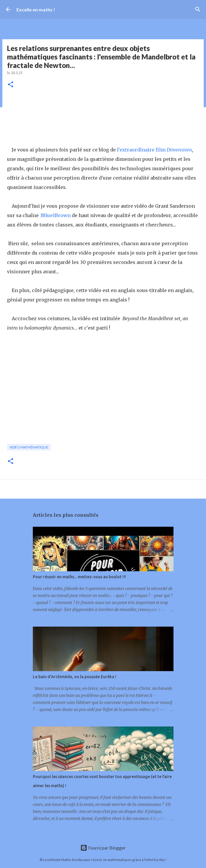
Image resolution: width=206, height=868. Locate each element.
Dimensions (179, 150)
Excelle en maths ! (36, 10)
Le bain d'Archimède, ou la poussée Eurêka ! (75, 677)
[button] (11, 85)
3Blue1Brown (55, 215)
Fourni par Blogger (103, 848)
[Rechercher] (198, 9)
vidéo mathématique (29, 447)
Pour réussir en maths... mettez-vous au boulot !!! (79, 577)
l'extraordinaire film (142, 150)
